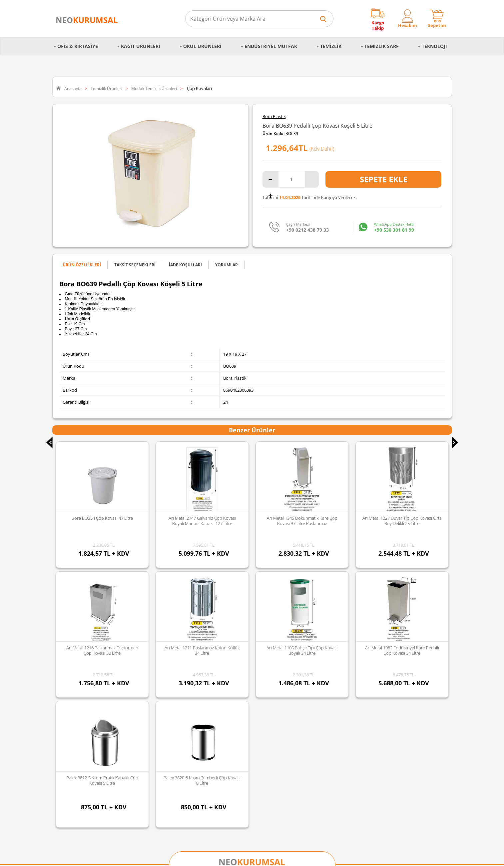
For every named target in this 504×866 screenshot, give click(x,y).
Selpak (195, 677)
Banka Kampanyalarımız (79, 729)
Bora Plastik (274, 116)
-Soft (217, 857)
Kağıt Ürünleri (141, 42)
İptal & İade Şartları (74, 669)
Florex (195, 721)
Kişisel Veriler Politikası (78, 651)
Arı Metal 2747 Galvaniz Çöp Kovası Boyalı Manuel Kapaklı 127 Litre (102, 521)
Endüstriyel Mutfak (271, 42)
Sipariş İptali (68, 703)
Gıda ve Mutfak (137, 703)
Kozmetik (132, 729)
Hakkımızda (67, 643)
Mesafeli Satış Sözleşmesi (80, 660)
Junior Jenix (200, 669)
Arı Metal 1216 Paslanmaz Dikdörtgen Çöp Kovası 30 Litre (402, 521)
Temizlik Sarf (382, 42)
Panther (197, 729)
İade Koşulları (69, 712)
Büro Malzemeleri (140, 660)
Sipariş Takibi (68, 695)
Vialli (193, 695)
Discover (197, 660)
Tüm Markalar (203, 738)
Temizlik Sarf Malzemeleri (147, 677)
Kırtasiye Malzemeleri (143, 695)
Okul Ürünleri (202, 42)
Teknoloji (434, 42)
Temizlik (331, 42)
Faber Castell (202, 643)
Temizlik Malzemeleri (143, 686)
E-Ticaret (232, 857)
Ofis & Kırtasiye (78, 42)
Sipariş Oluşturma (73, 686)
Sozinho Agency (207, 844)
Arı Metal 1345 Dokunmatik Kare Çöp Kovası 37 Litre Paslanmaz (202, 521)
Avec (194, 703)
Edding (196, 651)
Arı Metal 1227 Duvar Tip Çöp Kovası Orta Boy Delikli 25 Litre (302, 521)
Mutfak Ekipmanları (142, 651)
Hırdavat (131, 738)
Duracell (197, 712)
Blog (60, 747)
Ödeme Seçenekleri (75, 721)
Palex (194, 686)
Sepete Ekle (384, 179)
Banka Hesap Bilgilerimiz (80, 738)
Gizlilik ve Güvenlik (74, 677)
